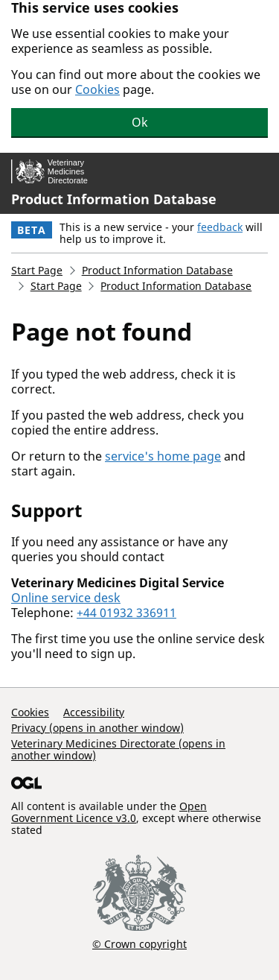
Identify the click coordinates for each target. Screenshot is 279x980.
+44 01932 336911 (126, 613)
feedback (220, 227)
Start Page (37, 270)
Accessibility (94, 712)
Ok (140, 122)
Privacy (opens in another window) (97, 728)
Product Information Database (114, 199)
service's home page (163, 456)
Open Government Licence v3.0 (109, 812)
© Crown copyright (139, 943)
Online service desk (66, 598)
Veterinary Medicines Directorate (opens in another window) (118, 749)
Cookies (97, 89)
